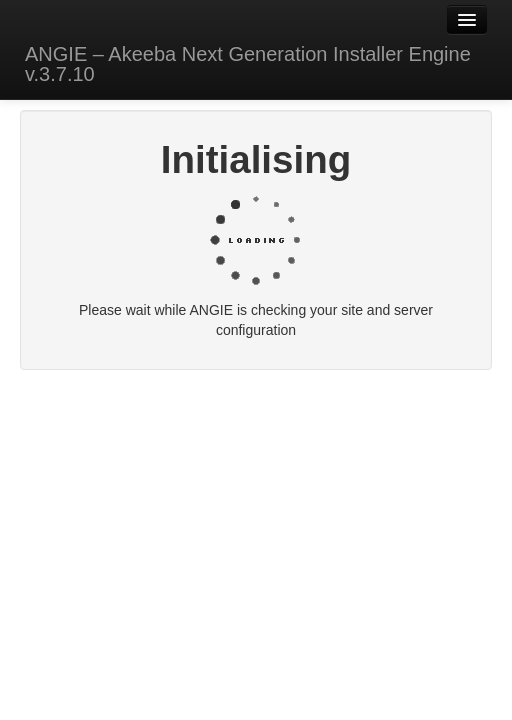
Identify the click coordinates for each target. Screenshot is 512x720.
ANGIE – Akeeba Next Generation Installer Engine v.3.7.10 (248, 64)
